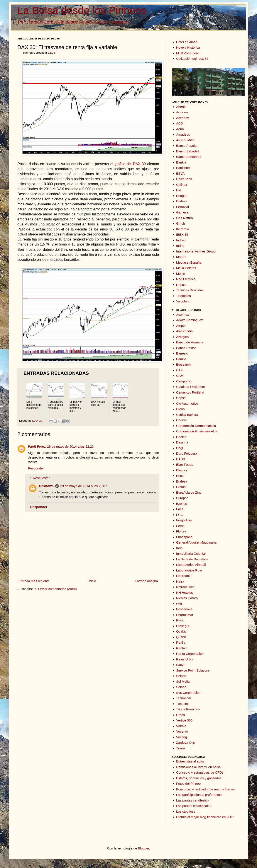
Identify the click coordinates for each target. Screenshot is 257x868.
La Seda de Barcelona (192, 559)
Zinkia (181, 748)
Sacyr (180, 665)
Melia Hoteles (186, 268)
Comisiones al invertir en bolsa (198, 767)
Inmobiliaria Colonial (191, 553)
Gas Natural (185, 218)
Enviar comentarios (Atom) (57, 589)
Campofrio (184, 381)
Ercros (181, 487)
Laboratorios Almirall (191, 565)
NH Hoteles (185, 593)
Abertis (181, 107)
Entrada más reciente (34, 581)
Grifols (181, 223)
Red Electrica (186, 279)
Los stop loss (186, 811)
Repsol (181, 285)
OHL (180, 604)
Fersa (180, 526)
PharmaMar (185, 615)
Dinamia (182, 442)
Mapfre (181, 257)
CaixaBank (184, 179)
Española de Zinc (189, 492)
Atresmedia (184, 331)
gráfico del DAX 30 (130, 164)
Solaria (181, 687)
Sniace (181, 676)
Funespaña (184, 537)
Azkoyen (183, 337)
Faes (180, 509)
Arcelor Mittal (186, 140)
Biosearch (183, 364)
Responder (36, 468)
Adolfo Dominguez (190, 320)
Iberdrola (183, 229)
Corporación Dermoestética (196, 426)
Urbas (181, 715)
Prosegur (183, 626)
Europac (182, 498)
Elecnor (182, 470)
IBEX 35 (182, 234)
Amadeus (183, 134)
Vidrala (181, 726)
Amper (181, 326)
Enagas (182, 196)
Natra (180, 581)
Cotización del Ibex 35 (192, 59)
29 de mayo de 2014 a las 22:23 (70, 446)
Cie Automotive (187, 403)
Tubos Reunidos (188, 709)
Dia (179, 190)
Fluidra (181, 531)
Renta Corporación (190, 654)
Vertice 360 (184, 720)
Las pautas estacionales (194, 806)
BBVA (180, 173)
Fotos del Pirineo (189, 784)
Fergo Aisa (184, 520)
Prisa (180, 620)
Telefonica (184, 296)
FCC (180, 515)
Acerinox (183, 118)
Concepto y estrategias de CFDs (200, 772)
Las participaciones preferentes (199, 795)
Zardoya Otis (186, 743)
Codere (182, 420)
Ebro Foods (185, 465)
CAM (180, 376)
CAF (179, 370)
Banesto (182, 353)
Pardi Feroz (37, 446)
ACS (180, 123)
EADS (181, 459)
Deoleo (181, 437)
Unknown (46, 486)
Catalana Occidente (191, 387)
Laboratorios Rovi (189, 570)
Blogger (143, 848)
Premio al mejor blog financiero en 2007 (205, 817)
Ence (180, 476)
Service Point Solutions (193, 670)
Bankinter (183, 168)
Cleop (180, 409)
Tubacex (182, 704)
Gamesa (182, 212)
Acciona (182, 112)
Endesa (182, 201)
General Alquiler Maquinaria (196, 542)
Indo (179, 548)
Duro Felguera (187, 453)
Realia (181, 642)
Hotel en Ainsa (187, 42)
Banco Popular (187, 146)
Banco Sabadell (188, 151)
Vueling (182, 737)
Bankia (181, 162)
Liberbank (183, 576)
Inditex (181, 240)
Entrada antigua (146, 581)
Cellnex (182, 185)
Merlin (181, 274)
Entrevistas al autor (190, 761)
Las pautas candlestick (193, 800)
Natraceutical (186, 587)
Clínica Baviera (187, 415)
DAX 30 (37, 421)
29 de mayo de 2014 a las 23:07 (84, 486)
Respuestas (41, 478)
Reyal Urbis (185, 659)
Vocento (182, 731)
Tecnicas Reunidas (190, 290)
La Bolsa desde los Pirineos (82, 10)
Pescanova (184, 609)
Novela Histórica (188, 47)
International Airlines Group (196, 251)
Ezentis (182, 504)
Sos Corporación (188, 693)
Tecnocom (184, 698)
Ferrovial (183, 207)
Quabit (181, 631)
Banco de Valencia (190, 342)
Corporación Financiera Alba (197, 431)
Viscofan (182, 301)
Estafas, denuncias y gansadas (199, 778)
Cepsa (181, 398)
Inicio (92, 581)
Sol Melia (183, 681)
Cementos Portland (190, 392)
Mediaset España (189, 262)
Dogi (180, 448)
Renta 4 (182, 648)
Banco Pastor (186, 348)
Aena (180, 129)
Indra (180, 246)
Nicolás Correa (187, 598)
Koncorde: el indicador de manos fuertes (205, 789)
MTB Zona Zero (188, 53)
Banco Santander (189, 157)
